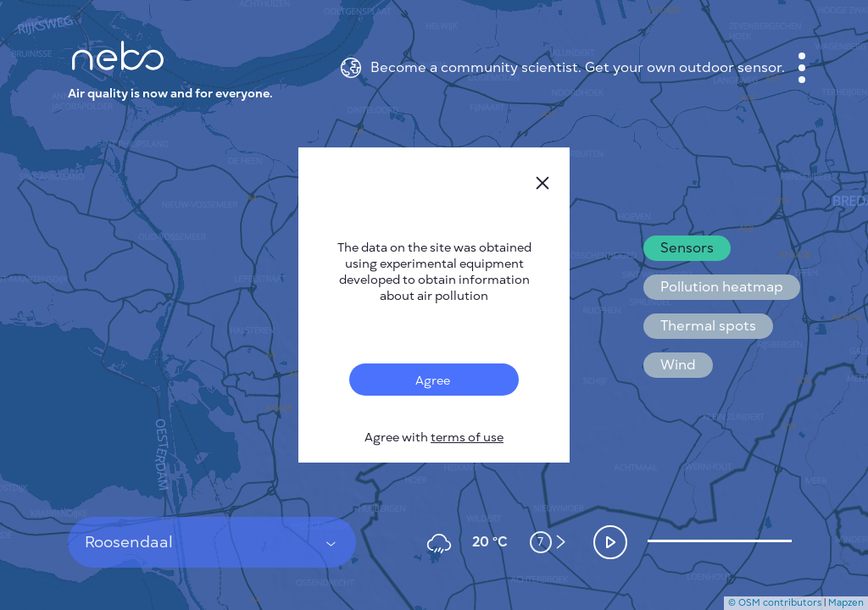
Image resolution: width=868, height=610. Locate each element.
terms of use (467, 438)
